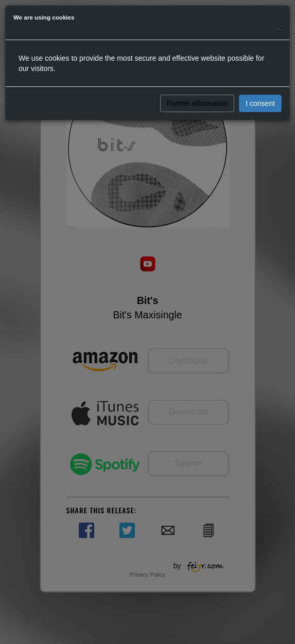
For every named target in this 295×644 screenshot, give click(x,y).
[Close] (279, 26)
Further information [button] (197, 103)
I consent (260, 103)
